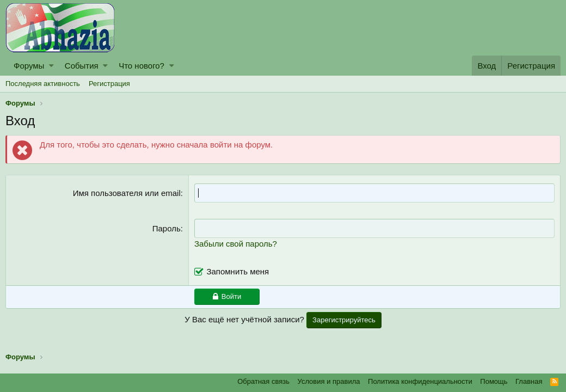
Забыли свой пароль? (236, 244)
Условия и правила (329, 381)
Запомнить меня (238, 271)
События (82, 66)
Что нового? (141, 66)
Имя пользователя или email (127, 193)
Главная (529, 381)
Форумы (29, 66)
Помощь (494, 381)
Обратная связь (263, 381)
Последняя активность (43, 84)
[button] (51, 66)
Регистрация (109, 84)
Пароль (167, 228)
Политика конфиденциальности (420, 381)
